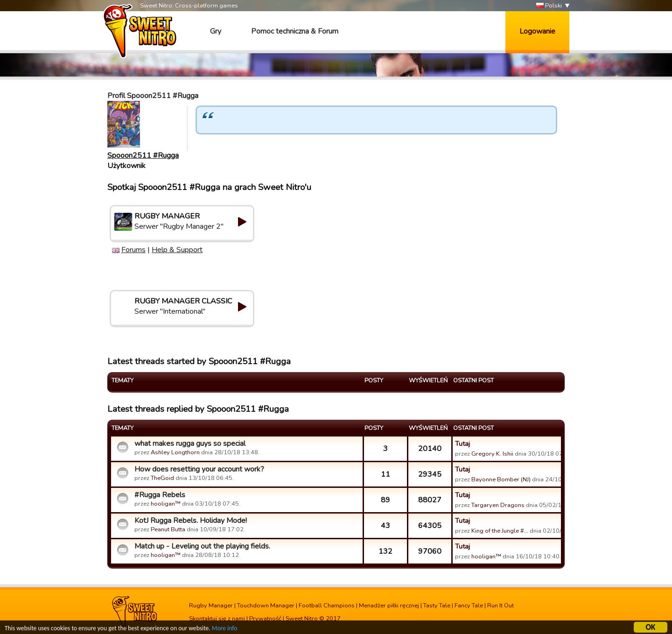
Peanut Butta (168, 529)
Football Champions (327, 606)
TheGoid (162, 478)
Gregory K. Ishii (492, 454)
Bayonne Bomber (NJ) (501, 479)
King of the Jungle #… (500, 531)
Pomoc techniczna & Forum (295, 31)
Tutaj (462, 444)
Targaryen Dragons (498, 505)
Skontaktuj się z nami (217, 619)
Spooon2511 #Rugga (143, 155)
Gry (216, 31)
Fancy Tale (469, 606)
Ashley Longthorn (175, 452)
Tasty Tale (437, 606)
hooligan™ (166, 504)
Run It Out (500, 606)
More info (224, 630)
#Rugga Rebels (160, 495)
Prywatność (265, 619)
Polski (549, 6)
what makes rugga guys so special (190, 444)
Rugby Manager (211, 606)
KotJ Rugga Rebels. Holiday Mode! (191, 521)
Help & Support (177, 250)
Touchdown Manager (266, 606)
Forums (133, 250)
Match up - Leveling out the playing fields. (202, 546)
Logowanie (537, 31)
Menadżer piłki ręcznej (389, 606)
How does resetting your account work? (199, 469)
